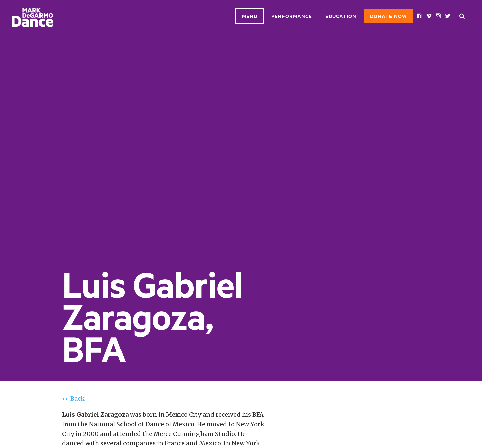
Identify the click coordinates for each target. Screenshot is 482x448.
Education (341, 16)
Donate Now (388, 16)
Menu (250, 16)
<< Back (73, 399)
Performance (292, 16)
